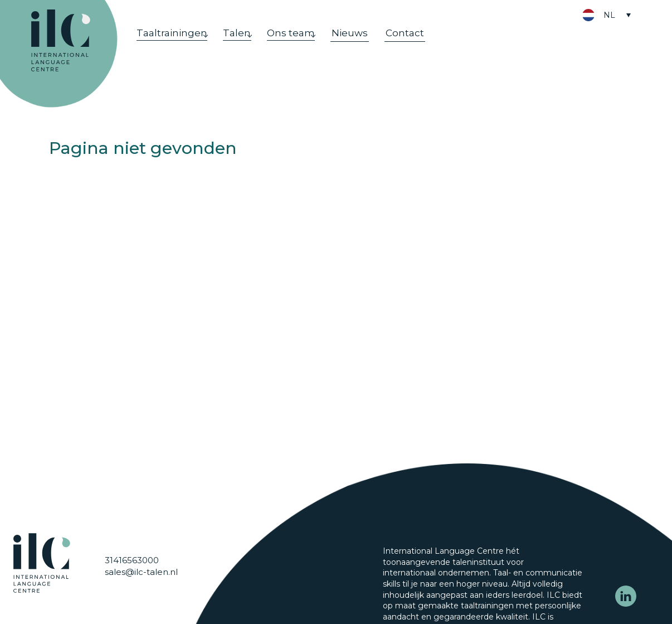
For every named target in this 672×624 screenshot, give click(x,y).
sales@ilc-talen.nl (141, 599)
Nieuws (369, 43)
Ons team (305, 43)
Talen (245, 43)
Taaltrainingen (173, 43)
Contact (424, 43)
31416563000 (132, 587)
